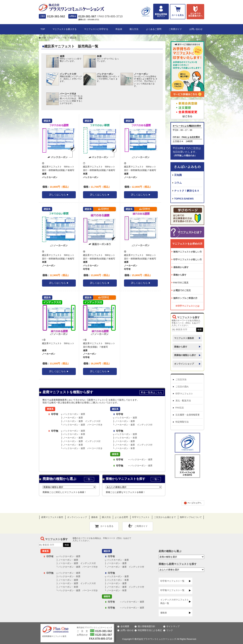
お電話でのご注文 (182, 290)
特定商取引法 (182, 422)
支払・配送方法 (183, 401)
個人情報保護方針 (146, 626)
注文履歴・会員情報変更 (188, 415)
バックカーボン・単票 (74, 434)
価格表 (94, 517)
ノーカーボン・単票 (73, 445)
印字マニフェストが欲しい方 (188, 259)
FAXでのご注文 (181, 283)
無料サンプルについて (191, 517)
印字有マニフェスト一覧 (172, 581)
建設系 (115, 409)
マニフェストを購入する (65, 29)
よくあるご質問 (154, 29)
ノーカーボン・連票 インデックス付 (82, 421)
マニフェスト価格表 (184, 338)
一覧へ (89, 479)
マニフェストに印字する (96, 29)
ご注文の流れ (182, 387)
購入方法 (134, 29)
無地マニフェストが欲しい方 (188, 252)
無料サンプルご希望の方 (185, 298)
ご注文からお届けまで (165, 517)
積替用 (115, 454)
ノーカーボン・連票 (73, 418)
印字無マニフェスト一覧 (172, 590)
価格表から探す (181, 267)
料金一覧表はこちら (152, 392)
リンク (170, 630)
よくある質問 (121, 517)
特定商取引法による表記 (150, 630)
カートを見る (107, 526)
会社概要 (125, 626)
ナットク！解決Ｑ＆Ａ (187, 191)
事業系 (50, 409)
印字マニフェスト (184, 394)
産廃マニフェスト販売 (52, 517)
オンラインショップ (184, 364)
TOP (43, 29)
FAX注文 (180, 408)
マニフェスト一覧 (58, 38)
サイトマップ (173, 626)
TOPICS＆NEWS (184, 199)
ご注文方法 (181, 379)
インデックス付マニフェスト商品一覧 (175, 601)
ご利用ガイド (175, 29)
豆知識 (178, 175)
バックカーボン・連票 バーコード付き (83, 425)
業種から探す (180, 275)
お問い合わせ (196, 29)
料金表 (119, 29)
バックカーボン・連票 (74, 414)
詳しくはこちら (58, 195)
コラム (178, 183)
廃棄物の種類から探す (185, 355)
